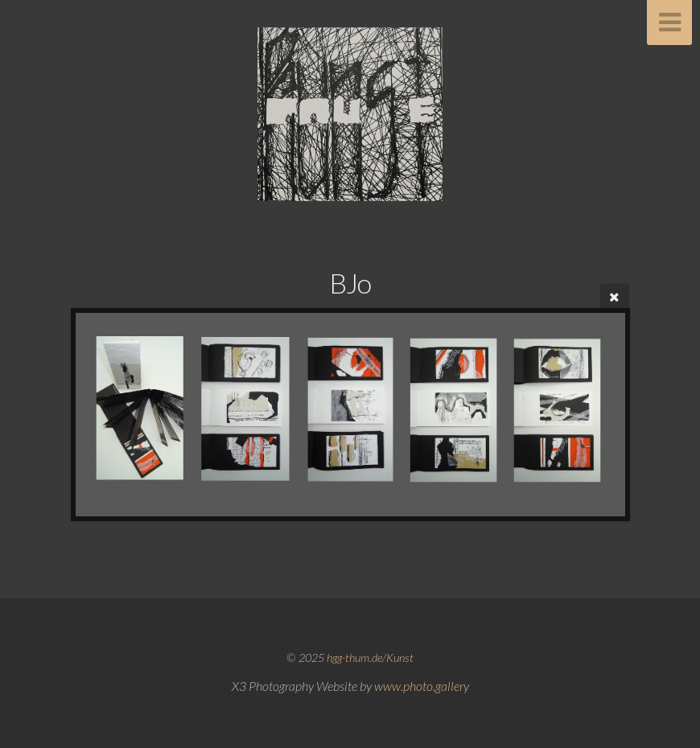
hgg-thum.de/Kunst (370, 658)
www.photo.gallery (422, 686)
